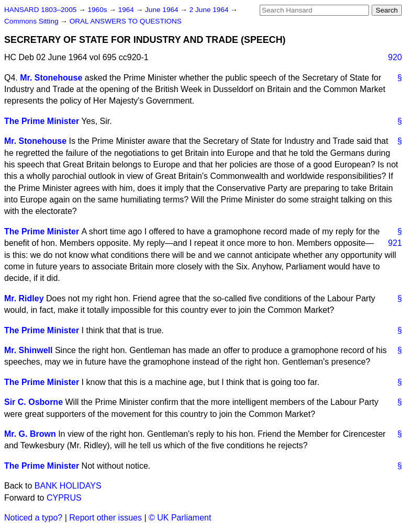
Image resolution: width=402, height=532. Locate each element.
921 (395, 243)
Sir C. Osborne (33, 402)
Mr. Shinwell (28, 350)
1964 (127, 10)
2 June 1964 (210, 10)
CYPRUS (64, 498)
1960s (98, 10)
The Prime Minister (42, 121)
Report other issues (105, 518)
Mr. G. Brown (30, 434)
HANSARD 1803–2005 (40, 10)
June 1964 (163, 10)
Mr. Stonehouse (51, 78)
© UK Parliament (180, 518)
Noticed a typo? (33, 518)
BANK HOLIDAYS (68, 486)
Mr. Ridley (24, 298)
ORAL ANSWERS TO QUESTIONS (126, 21)
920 (395, 57)
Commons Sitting (32, 21)
